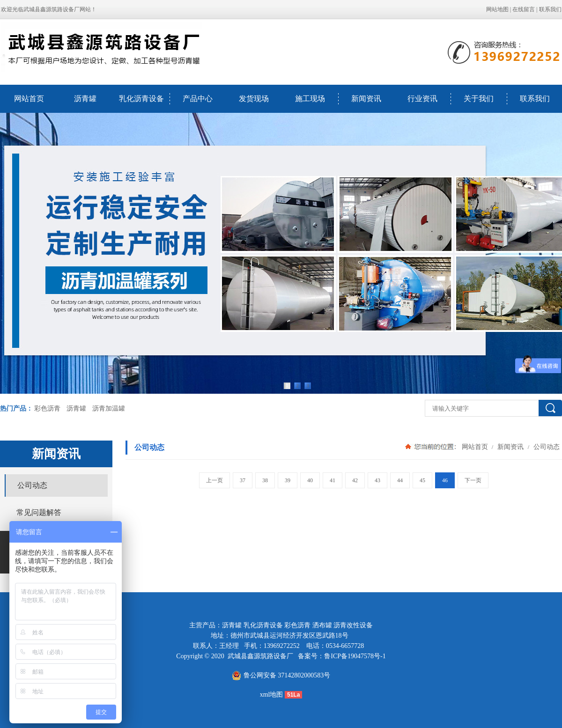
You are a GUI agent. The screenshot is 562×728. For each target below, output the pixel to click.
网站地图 (497, 9)
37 (243, 480)
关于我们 (479, 99)
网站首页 (29, 99)
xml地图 (272, 695)
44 (400, 480)
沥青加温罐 (109, 408)
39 (288, 480)
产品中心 (198, 99)
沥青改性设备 (353, 625)
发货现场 (254, 99)
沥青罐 (85, 99)
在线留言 (524, 9)
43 (377, 480)
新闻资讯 (366, 99)
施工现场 (310, 99)
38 (265, 480)
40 (310, 480)
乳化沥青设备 (141, 99)
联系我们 (550, 9)
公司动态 (546, 447)
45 (422, 480)
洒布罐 (322, 625)
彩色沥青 (47, 408)
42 (355, 480)
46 (445, 480)
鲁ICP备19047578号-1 (355, 656)
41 (333, 480)
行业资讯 (422, 99)
